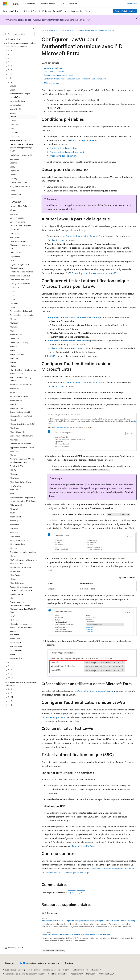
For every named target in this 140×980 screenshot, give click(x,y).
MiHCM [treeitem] (13, 470)
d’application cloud (56, 240)
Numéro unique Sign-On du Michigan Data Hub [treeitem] (22, 460)
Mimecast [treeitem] (14, 474)
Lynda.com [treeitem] (14, 303)
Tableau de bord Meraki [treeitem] (20, 412)
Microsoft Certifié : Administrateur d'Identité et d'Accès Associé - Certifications (76, 935)
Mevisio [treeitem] (13, 455)
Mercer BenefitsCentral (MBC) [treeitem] (23, 424)
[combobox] (19, 34)
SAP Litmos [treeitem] (15, 237)
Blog (65, 970)
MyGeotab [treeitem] (14, 635)
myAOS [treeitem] (13, 616)
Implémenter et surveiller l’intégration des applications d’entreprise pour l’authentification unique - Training (88, 921)
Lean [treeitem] (12, 129)
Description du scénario (54, 71)
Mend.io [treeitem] (13, 404)
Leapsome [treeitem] (14, 136)
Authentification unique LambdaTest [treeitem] (20, 95)
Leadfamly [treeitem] (14, 125)
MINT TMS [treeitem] (14, 490)
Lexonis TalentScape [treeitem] (18, 182)
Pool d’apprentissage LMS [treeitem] (21, 155)
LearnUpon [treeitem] (15, 159)
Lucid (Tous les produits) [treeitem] (20, 284)
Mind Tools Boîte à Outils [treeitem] (21, 482)
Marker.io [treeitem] (14, 362)
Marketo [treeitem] (14, 366)
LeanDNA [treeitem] (14, 132)
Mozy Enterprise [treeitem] (17, 583)
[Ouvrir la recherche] (122, 4)
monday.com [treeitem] (15, 536)
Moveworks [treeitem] (15, 571)
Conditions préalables (53, 68)
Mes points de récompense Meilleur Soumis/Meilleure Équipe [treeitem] (21, 627)
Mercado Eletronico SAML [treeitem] (21, 416)
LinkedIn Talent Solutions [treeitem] (20, 206)
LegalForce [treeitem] (14, 171)
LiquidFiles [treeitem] (14, 230)
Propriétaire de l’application (63, 156)
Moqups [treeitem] (13, 548)
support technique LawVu (54, 717)
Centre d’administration (125, 11)
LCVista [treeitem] (13, 121)
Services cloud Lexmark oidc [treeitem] (22, 315)
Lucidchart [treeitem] (14, 287)
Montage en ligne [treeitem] (17, 544)
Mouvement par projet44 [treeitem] (21, 567)
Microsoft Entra (56, 30)
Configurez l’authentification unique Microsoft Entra (73, 317)
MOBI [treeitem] (12, 513)
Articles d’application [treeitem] (14, 39)
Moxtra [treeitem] (13, 579)
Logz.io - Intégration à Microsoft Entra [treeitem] (19, 266)
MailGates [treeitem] (14, 327)
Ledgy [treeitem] (12, 167)
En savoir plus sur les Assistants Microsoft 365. (94, 273)
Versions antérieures (52, 970)
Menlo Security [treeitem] (16, 408)
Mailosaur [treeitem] (14, 331)
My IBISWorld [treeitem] (16, 639)
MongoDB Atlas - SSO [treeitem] (19, 540)
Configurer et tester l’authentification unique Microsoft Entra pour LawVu (75, 79)
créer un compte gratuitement (81, 140)
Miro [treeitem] (12, 494)
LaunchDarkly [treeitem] (16, 109)
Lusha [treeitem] (12, 291)
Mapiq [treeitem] (13, 350)
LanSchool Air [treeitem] (16, 105)
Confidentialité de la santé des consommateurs (23, 974)
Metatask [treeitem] (14, 440)
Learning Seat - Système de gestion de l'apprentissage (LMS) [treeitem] (22, 148)
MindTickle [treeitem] (14, 478)
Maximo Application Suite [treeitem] (21, 385)
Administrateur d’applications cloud (67, 152)
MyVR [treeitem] (12, 654)
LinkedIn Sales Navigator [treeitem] (20, 226)
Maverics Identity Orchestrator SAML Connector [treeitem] (23, 372)
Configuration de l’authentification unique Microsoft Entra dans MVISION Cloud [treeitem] (23, 607)
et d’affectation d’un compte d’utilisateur (94, 691)
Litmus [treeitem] (13, 210)
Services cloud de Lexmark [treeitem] (21, 311)
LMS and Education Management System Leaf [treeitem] (21, 243)
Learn (44, 30)
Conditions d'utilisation (58, 974)
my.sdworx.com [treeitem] (16, 650)
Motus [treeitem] (13, 556)
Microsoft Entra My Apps (83, 846)
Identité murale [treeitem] (16, 594)
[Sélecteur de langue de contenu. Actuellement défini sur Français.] (10, 963)
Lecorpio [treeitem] (14, 163)
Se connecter (131, 4)
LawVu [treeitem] (13, 117)
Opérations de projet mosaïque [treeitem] (23, 552)
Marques (90, 974)
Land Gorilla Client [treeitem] (18, 101)
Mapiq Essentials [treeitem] (17, 354)
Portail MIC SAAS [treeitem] (17, 466)
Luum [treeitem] (12, 299)
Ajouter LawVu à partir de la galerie (59, 75)
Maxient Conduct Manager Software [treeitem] (21, 379)
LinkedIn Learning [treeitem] (17, 222)
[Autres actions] (134, 30)
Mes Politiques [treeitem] (16, 647)
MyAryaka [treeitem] (14, 620)
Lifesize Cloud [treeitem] (16, 194)
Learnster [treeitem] (14, 214)
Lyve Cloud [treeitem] (15, 307)
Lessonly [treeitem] (14, 178)
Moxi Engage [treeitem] (15, 575)
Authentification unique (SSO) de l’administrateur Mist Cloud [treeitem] (23, 499)
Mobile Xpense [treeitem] (16, 521)
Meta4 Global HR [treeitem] (17, 432)
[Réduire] (34, 28)
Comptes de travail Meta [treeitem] (20, 444)
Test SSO (51, 356)
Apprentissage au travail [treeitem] (20, 140)
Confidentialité (93, 970)
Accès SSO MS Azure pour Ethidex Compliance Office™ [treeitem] (22, 589)
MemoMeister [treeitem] (16, 400)
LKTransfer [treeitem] (14, 233)
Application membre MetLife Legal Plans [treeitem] (22, 449)
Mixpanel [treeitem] (14, 509)
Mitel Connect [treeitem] (16, 505)
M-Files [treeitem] (13, 319)
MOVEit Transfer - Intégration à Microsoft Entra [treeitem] (23, 562)
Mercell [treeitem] (13, 420)
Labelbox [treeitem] (14, 90)
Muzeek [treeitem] (13, 598)
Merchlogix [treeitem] (15, 428)
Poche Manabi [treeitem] (16, 339)
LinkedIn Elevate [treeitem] (17, 218)
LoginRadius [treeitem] (15, 257)
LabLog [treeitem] (13, 86)
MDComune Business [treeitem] (19, 396)
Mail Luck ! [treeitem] (15, 323)
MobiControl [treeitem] (15, 517)
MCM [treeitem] (12, 393)
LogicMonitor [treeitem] (16, 253)
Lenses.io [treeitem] (14, 175)
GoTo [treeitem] (12, 261)
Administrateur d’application (63, 148)
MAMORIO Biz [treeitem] (16, 335)
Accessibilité (76, 974)
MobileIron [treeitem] (15, 525)
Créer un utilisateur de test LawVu (66, 348)
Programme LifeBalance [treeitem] (20, 186)
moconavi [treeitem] (14, 528)
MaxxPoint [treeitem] (14, 389)
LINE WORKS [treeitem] (15, 202)
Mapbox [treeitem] (13, 346)
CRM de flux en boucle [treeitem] (19, 280)
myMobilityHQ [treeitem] (16, 643)
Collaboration (78, 970)
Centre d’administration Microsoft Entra (85, 236)
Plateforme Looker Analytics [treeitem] (22, 272)
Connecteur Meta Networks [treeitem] (22, 436)
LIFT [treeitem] (12, 198)
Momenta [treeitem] (14, 532)
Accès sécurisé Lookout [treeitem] (20, 276)
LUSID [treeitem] (13, 295)
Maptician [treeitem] (14, 358)
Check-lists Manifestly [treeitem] (19, 342)
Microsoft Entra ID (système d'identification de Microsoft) (89, 30)
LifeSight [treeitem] (14, 190)
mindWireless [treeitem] (16, 486)
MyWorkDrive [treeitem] (16, 658)
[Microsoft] (5, 4)
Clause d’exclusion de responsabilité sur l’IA (22, 970)
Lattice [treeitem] (13, 113)
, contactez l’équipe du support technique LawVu (93, 488)
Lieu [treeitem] (12, 249)
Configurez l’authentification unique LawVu (68, 341)
